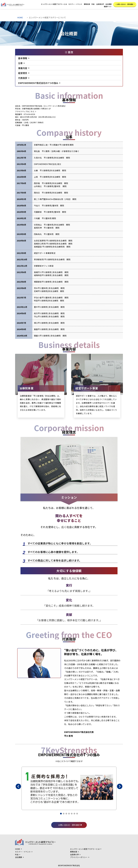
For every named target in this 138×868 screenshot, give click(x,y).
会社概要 (109, 4)
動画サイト (108, 7)
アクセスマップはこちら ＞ (26, 111)
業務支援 (87, 4)
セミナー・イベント (75, 4)
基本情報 (23, 58)
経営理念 (23, 73)
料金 (93, 4)
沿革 (20, 63)
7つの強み (38, 83)
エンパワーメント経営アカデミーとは (54, 4)
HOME (20, 17)
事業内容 (23, 68)
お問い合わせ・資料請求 (125, 4)
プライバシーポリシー (79, 857)
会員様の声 (100, 4)
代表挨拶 (23, 78)
